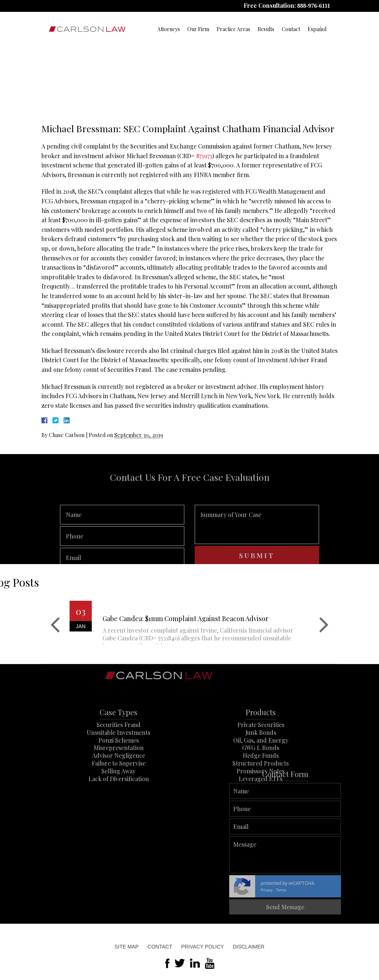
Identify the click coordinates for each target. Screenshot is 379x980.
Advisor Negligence (119, 775)
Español (317, 29)
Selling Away (118, 790)
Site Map (127, 947)
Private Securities (261, 744)
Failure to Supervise (119, 783)
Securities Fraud (119, 744)
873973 (204, 156)
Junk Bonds (261, 752)
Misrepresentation (119, 767)
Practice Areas (233, 29)
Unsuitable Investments (118, 752)
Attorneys (169, 29)
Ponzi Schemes (119, 759)
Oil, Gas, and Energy (261, 759)
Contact (291, 29)
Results (266, 29)
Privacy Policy (202, 947)
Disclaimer (249, 947)
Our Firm (198, 29)
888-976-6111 (314, 6)
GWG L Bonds (261, 767)
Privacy (355, 890)
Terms (370, 890)
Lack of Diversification (119, 798)
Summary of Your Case (257, 540)
